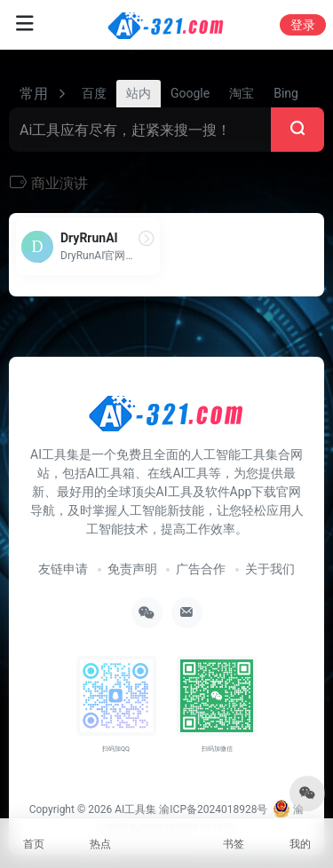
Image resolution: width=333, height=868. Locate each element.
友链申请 (63, 569)
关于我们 (270, 569)
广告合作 (201, 569)
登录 (303, 25)
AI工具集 (135, 809)
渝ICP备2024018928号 (213, 809)
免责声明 (132, 569)
